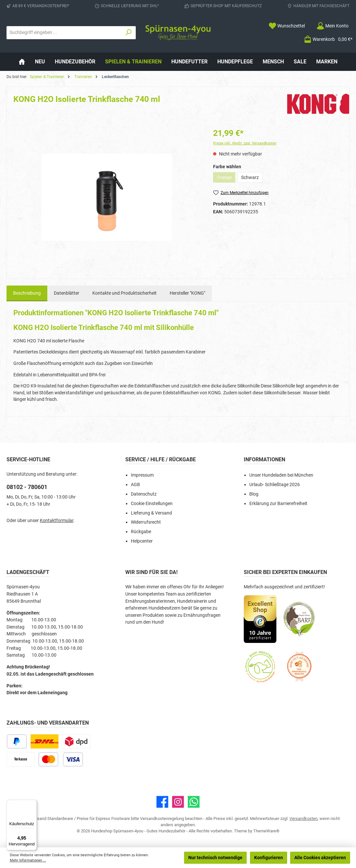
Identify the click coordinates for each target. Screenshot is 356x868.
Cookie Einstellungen (152, 504)
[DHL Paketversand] (45, 741)
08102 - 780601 (27, 487)
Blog (254, 494)
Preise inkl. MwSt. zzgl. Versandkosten (245, 143)
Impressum (142, 475)
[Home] (22, 62)
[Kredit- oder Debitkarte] (61, 759)
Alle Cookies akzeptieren (320, 858)
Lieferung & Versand (151, 513)
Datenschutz (144, 494)
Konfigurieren (269, 858)
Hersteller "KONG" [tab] (187, 293)
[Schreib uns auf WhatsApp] (194, 802)
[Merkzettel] (287, 26)
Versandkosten (303, 819)
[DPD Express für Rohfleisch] (76, 741)
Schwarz (250, 177)
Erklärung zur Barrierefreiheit (278, 504)
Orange (226, 179)
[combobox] (64, 33)
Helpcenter (142, 541)
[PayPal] (17, 741)
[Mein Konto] (333, 26)
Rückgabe (141, 532)
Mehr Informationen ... (28, 860)
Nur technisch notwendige (215, 858)
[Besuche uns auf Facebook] (162, 802)
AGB (135, 485)
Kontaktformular (57, 521)
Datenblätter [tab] (67, 293)
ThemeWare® (266, 831)
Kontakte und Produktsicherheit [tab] (124, 293)
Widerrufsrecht (146, 522)
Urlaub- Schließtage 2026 (275, 485)
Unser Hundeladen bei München (281, 475)
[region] (107, 197)
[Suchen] (129, 33)
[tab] (27, 293)
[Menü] (33, 804)
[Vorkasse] (21, 759)
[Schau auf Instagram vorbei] (178, 802)
